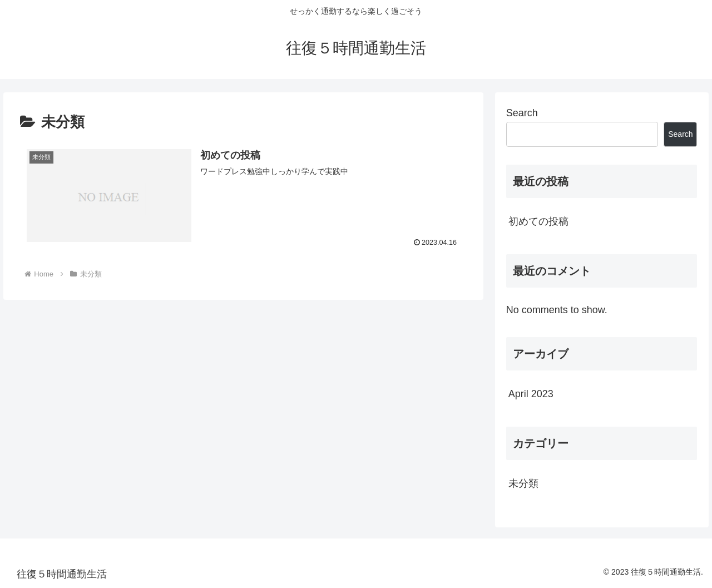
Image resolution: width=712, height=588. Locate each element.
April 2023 (531, 394)
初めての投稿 (538, 221)
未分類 (523, 483)
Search (522, 113)
